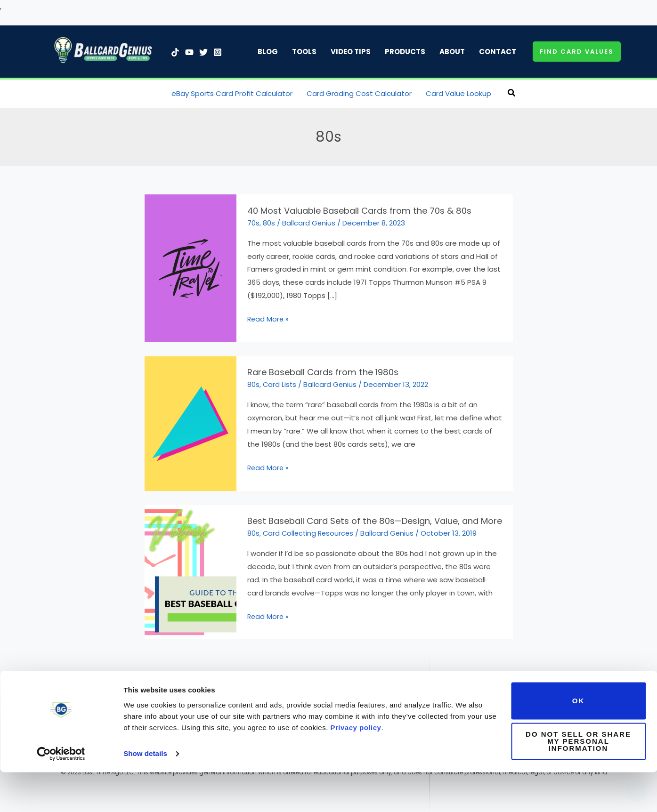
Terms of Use (282, 695)
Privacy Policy (335, 695)
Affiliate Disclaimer (398, 695)
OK (579, 741)
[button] (577, 52)
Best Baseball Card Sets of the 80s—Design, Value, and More (369, 519)
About (452, 52)
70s (253, 222)
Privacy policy (356, 768)
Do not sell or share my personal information (578, 781)
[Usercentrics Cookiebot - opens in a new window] (61, 794)
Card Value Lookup (458, 93)
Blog (268, 52)
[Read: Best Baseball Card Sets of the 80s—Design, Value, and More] (191, 569)
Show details (145, 793)
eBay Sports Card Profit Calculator (232, 93)
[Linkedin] (105, 696)
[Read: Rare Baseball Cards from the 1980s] (191, 422)
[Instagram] (218, 52)
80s (269, 222)
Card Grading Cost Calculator (359, 93)
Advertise (491, 695)
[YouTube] (189, 52)
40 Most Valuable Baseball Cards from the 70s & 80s (354, 210)
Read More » (269, 319)
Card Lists (280, 383)
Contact (498, 52)
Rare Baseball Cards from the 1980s (320, 371)
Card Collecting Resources (310, 531)
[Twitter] (203, 52)
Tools (304, 52)
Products (405, 52)
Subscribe (532, 695)
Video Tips (351, 52)
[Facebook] (169, 696)
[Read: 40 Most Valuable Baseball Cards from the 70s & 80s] (191, 267)
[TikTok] (175, 52)
